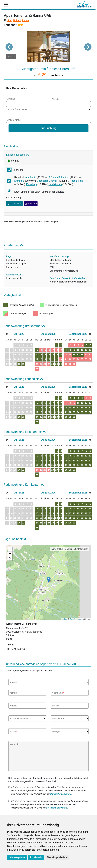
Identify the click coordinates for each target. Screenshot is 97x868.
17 (37, 359)
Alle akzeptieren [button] (17, 857)
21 (53, 359)
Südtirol (17, 20)
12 (45, 355)
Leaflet (64, 619)
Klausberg (31, 184)
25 (41, 364)
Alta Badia (31, 177)
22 (56, 359)
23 (61, 359)
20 (49, 359)
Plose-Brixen (76, 181)
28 (53, 364)
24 (37, 364)
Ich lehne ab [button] (36, 857)
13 (49, 355)
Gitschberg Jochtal (47, 181)
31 (23, 364)
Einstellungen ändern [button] (57, 857)
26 (45, 364)
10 (37, 355)
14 (53, 355)
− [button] (10, 554)
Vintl (9, 20)
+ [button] (10, 549)
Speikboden (56, 184)
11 (41, 355)
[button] (9, 47)
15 (56, 355)
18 (41, 359)
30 (19, 364)
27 (49, 364)
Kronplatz (19, 181)
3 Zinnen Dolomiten (59, 177)
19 (45, 359)
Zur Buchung (48, 128)
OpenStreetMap (75, 619)
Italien (25, 20)
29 (56, 364)
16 (61, 355)
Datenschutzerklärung (61, 794)
